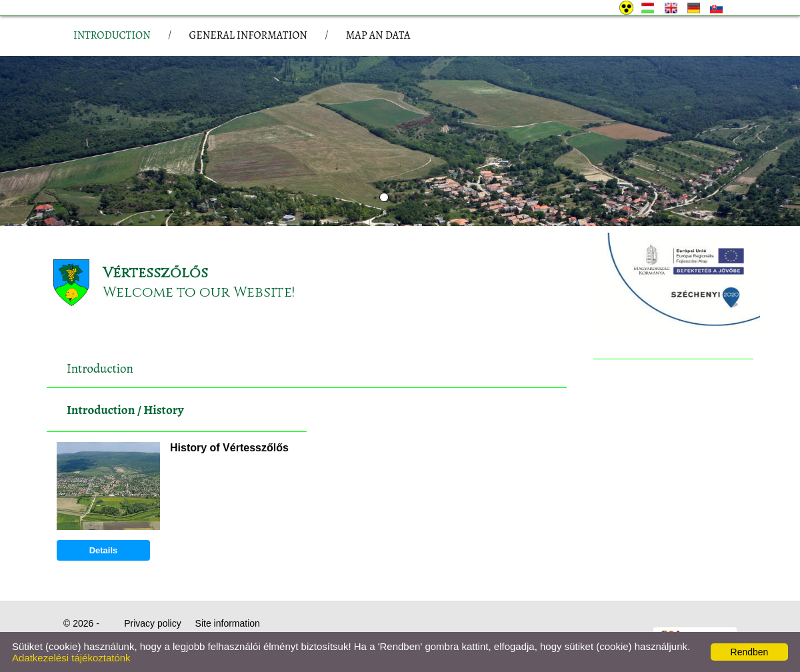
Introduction (101, 410)
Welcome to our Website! (199, 292)
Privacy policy (153, 623)
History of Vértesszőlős (229, 448)
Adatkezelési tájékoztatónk (71, 658)
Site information (228, 623)
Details (104, 550)
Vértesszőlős (155, 273)
